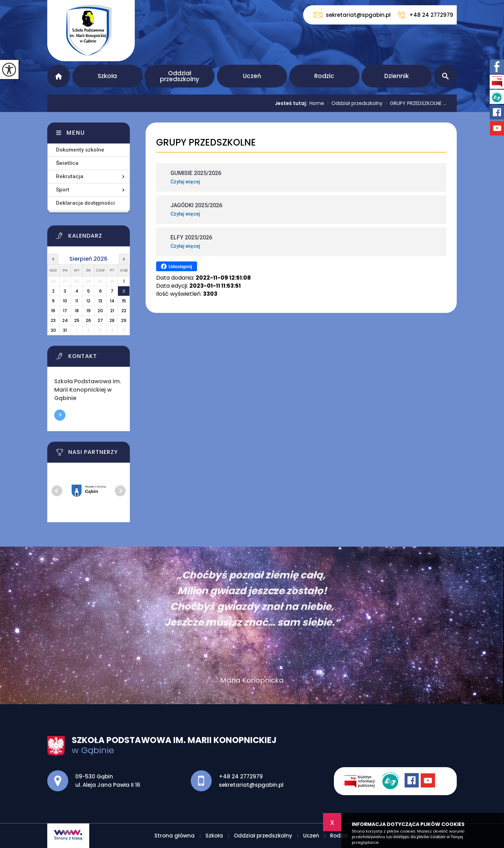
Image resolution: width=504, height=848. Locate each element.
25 (77, 320)
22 (124, 311)
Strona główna (59, 76)
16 (53, 311)
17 (65, 311)
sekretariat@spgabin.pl (352, 15)
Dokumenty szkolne (80, 150)
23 (53, 320)
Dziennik (397, 76)
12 (88, 301)
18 (77, 311)
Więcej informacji (60, 415)
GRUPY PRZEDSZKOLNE (206, 143)
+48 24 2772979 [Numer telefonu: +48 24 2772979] (241, 776)
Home (317, 103)
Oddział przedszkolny (180, 76)
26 (88, 320)
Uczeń (252, 76)
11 (77, 301)
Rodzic (324, 76)
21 (112, 311)
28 (112, 320)
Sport (63, 190)
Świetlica (67, 163)
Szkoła (107, 76)
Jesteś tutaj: (292, 103)
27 (100, 320)
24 (65, 320)
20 (100, 311)
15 (124, 301)
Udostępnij (177, 266)
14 (112, 301)
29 (124, 320)
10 (65, 301)
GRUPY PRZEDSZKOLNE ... (414, 103)
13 (100, 301)
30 (53, 330)
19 (89, 311)
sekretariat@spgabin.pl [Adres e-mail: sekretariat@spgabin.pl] (251, 785)
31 (65, 330)
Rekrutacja (70, 176)
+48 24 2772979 (425, 15)
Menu (76, 133)
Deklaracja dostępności (85, 203)
